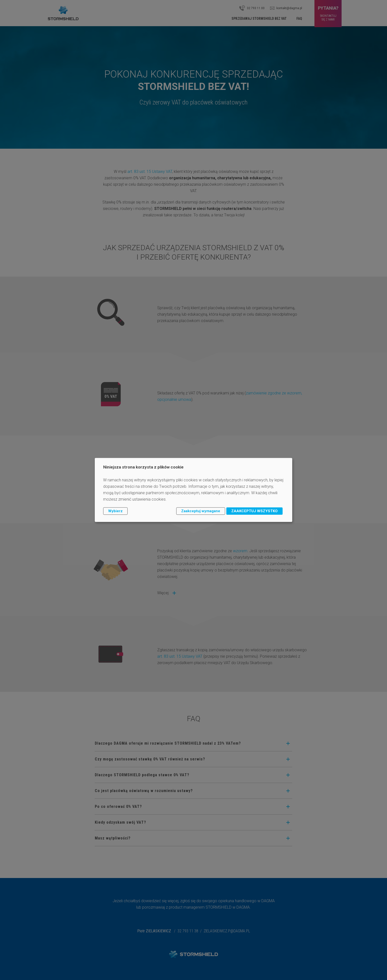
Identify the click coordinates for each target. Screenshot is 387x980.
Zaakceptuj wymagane (201, 511)
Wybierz (115, 511)
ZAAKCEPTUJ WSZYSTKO (254, 511)
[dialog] (193, 490)
